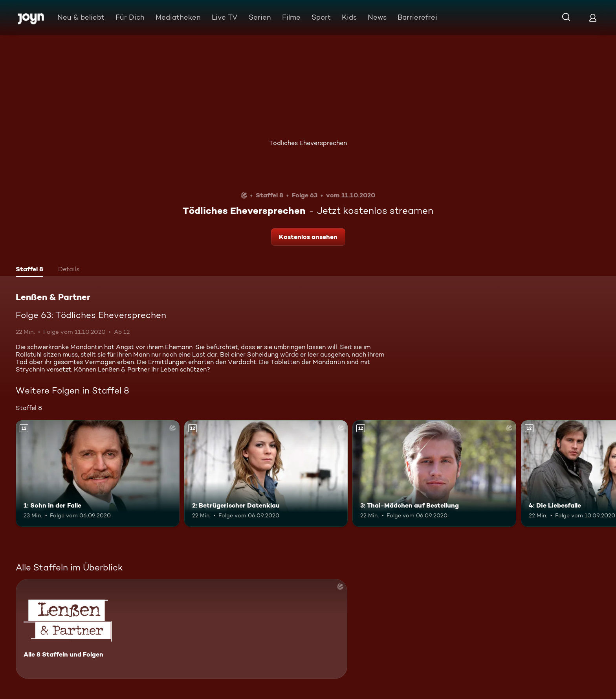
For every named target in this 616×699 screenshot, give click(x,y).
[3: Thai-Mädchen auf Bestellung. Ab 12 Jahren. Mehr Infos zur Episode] (434, 474)
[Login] (593, 17)
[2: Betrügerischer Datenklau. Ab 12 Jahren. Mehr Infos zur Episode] (266, 474)
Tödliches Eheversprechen (308, 143)
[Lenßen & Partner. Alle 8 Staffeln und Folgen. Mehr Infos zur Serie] (181, 629)
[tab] (29, 270)
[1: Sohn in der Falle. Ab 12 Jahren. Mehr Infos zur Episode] (98, 474)
